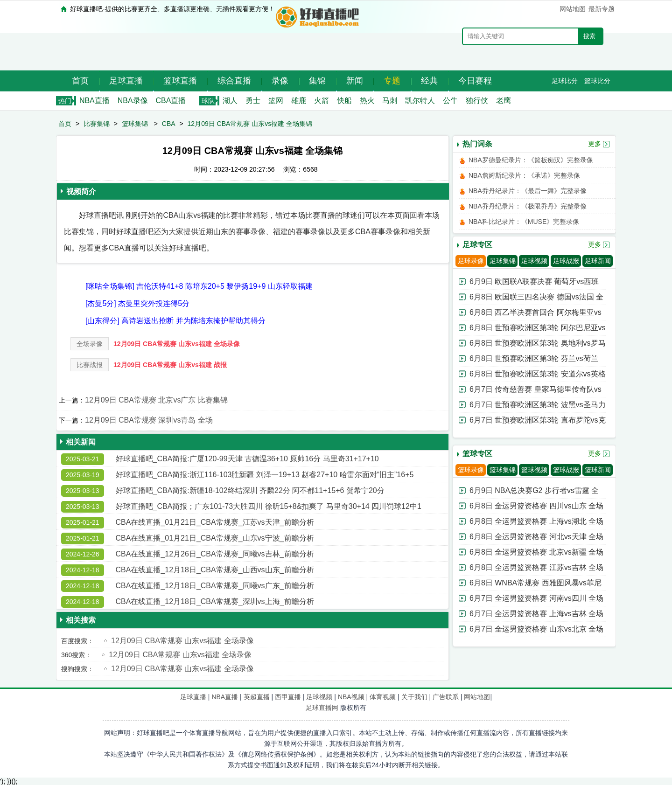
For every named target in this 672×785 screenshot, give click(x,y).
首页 (80, 81)
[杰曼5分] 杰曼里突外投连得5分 (137, 303)
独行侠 (477, 101)
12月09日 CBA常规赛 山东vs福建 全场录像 (177, 344)
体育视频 (383, 697)
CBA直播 (171, 101)
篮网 (276, 101)
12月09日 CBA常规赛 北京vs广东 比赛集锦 (156, 400)
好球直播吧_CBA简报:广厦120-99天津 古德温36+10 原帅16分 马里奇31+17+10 (247, 459)
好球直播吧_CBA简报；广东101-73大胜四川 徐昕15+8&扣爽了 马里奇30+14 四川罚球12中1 (269, 506)
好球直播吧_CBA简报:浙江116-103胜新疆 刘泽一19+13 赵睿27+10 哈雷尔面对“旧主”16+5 (265, 475)
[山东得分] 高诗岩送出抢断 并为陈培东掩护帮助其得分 (175, 321)
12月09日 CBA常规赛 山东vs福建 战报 (170, 365)
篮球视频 (534, 470)
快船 (344, 101)
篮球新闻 (598, 470)
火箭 (322, 101)
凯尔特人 (420, 101)
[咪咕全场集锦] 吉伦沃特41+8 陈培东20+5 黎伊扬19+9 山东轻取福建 (199, 286)
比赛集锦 (97, 124)
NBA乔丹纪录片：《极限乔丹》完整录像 (528, 206)
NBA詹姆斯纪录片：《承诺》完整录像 (524, 175)
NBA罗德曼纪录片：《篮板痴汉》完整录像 (531, 160)
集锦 (317, 81)
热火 (367, 101)
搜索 (589, 36)
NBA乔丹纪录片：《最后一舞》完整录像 (528, 191)
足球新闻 (598, 261)
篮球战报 (566, 470)
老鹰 (504, 101)
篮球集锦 (135, 124)
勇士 (253, 101)
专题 (392, 81)
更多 (595, 144)
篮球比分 (597, 81)
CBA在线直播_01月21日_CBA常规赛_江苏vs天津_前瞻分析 (215, 522)
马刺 (390, 101)
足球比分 (565, 81)
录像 (280, 81)
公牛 (450, 101)
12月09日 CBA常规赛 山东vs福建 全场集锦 (250, 124)
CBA (169, 124)
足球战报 (566, 261)
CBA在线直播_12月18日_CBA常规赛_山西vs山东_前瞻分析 (215, 570)
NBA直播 (94, 101)
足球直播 (126, 81)
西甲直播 (288, 697)
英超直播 (257, 697)
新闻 (355, 81)
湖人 (230, 101)
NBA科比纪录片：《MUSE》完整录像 (524, 222)
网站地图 (573, 9)
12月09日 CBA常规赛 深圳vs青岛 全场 (149, 420)
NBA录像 (133, 101)
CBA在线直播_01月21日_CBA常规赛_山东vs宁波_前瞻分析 (215, 538)
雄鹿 (299, 101)
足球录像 (471, 261)
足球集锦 (503, 261)
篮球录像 (471, 470)
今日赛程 (475, 81)
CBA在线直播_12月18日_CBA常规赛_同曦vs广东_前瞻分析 (215, 586)
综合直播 (234, 81)
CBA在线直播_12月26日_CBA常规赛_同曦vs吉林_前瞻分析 (215, 554)
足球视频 (534, 261)
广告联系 (446, 697)
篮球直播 (180, 81)
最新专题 (602, 9)
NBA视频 (351, 697)
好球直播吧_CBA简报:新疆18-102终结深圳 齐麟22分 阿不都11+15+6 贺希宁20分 (250, 490)
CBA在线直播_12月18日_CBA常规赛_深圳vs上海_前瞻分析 (215, 601)
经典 (429, 81)
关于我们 (414, 697)
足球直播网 (322, 708)
